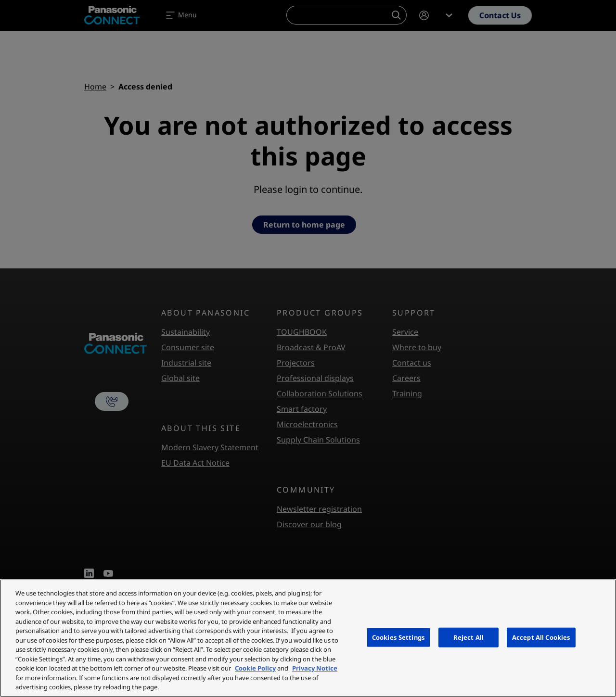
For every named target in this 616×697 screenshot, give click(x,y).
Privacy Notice (315, 668)
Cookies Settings (398, 637)
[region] (308, 638)
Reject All (468, 637)
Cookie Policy (255, 668)
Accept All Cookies (541, 637)
